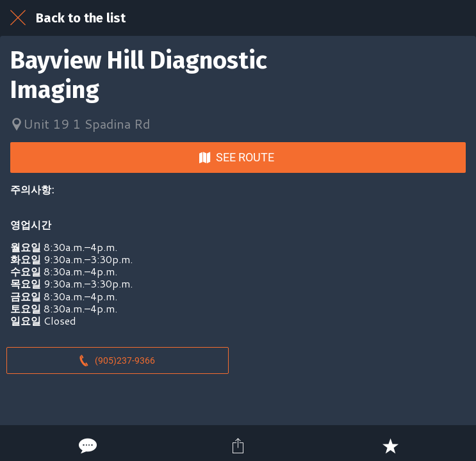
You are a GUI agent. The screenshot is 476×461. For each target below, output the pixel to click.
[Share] (238, 446)
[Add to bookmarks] (390, 446)
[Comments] (86, 446)
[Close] (18, 18)
